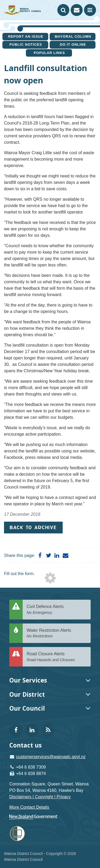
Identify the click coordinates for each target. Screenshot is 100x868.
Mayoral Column (73, 36)
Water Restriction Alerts (57, 633)
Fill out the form (19, 574)
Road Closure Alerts (57, 657)
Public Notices (26, 44)
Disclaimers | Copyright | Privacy (40, 797)
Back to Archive (33, 527)
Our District (27, 694)
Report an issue (26, 36)
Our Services (28, 680)
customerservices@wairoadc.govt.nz (51, 757)
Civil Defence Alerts (57, 610)
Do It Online (73, 44)
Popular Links (49, 53)
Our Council (27, 708)
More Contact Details (29, 807)
